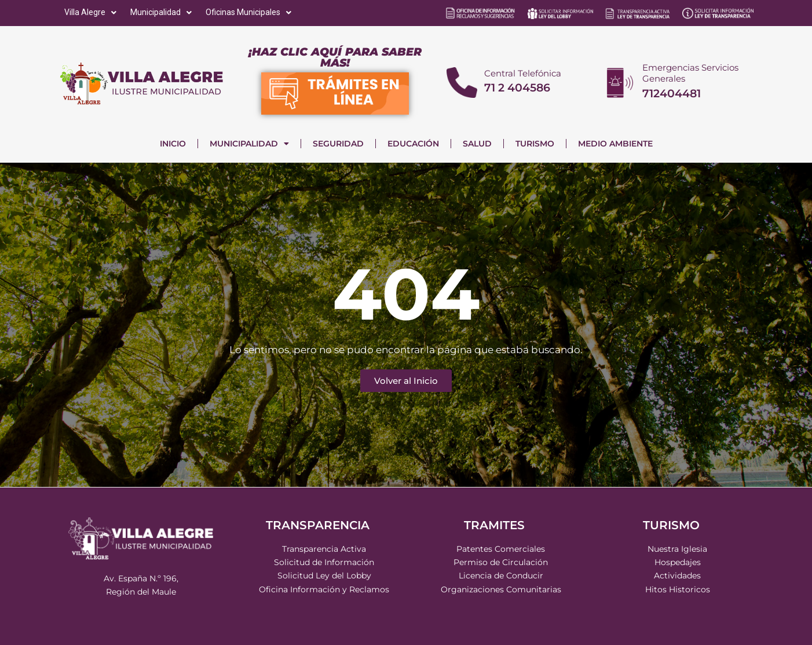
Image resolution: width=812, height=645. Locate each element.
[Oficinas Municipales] (250, 12)
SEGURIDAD (338, 144)
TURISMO (535, 144)
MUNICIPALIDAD (249, 144)
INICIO (173, 144)
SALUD (477, 144)
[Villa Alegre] (92, 12)
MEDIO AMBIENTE (615, 144)
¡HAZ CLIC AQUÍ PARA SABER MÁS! (335, 57)
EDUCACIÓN (413, 144)
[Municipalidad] (162, 12)
